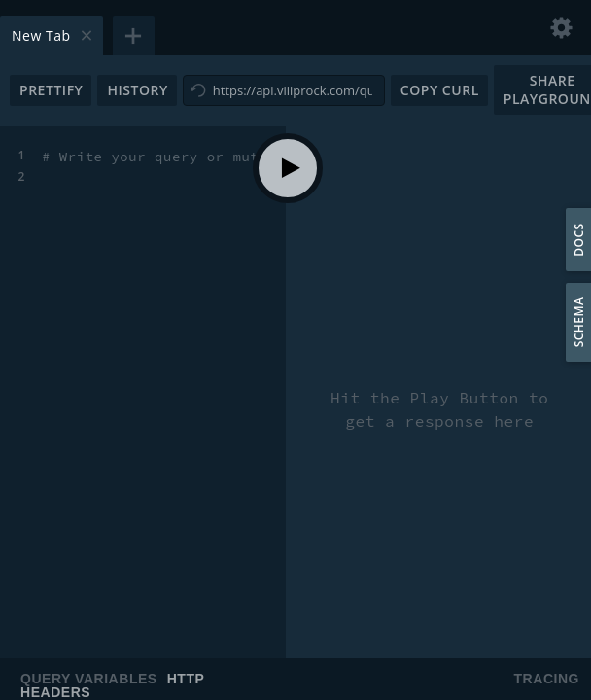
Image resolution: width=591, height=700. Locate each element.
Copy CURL (440, 90)
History (137, 90)
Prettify (51, 90)
